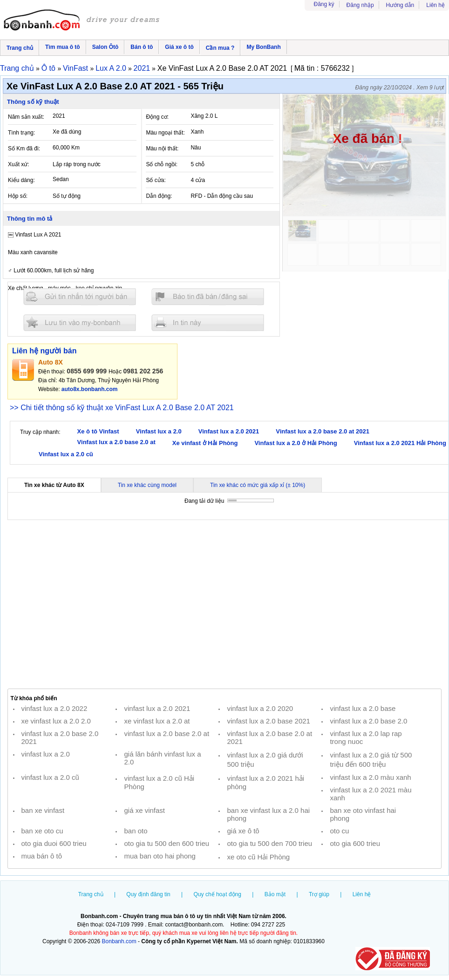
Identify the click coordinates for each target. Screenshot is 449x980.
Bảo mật (275, 894)
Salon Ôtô (105, 47)
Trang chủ (20, 48)
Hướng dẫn (400, 5)
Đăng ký (324, 4)
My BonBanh (263, 47)
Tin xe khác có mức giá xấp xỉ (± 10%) (258, 485)
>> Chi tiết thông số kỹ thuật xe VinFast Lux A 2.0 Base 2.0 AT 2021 (122, 408)
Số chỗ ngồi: (162, 164)
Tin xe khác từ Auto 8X (54, 485)
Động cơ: (157, 117)
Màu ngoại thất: (165, 133)
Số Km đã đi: (24, 149)
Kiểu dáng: (21, 180)
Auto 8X (51, 362)
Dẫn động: (159, 196)
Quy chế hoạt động (218, 894)
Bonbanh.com (119, 941)
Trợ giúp (319, 894)
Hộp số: (18, 196)
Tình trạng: (21, 133)
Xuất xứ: (19, 164)
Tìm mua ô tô (63, 47)
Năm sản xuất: (26, 117)
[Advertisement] (224, 604)
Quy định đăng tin (148, 894)
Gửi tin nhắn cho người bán (80, 297)
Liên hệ (435, 5)
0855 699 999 (87, 371)
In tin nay (208, 322)
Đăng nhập (360, 5)
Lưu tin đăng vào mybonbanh (80, 322)
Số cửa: (156, 180)
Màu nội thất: (162, 149)
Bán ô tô (142, 47)
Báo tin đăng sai (208, 297)
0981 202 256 (143, 371)
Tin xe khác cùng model (147, 485)
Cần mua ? (220, 48)
